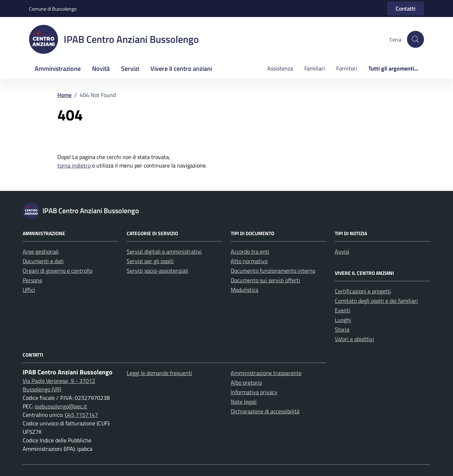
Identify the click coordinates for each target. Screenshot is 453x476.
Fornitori (347, 68)
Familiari (315, 68)
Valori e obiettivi (354, 339)
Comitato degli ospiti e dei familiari (376, 301)
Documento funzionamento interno (273, 271)
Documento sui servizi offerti (265, 280)
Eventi (343, 310)
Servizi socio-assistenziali (157, 271)
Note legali (244, 402)
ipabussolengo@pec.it (61, 406)
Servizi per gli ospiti (150, 261)
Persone (32, 280)
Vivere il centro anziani (181, 69)
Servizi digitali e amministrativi (164, 251)
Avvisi (342, 251)
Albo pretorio (246, 382)
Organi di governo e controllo (58, 271)
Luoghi (343, 320)
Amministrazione (58, 69)
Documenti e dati (43, 261)
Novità (101, 69)
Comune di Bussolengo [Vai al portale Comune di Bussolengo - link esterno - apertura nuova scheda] (53, 9)
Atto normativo (249, 261)
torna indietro (74, 165)
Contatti (406, 8)
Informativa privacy (254, 392)
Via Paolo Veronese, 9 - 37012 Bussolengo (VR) (59, 385)
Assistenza (280, 68)
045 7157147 (81, 415)
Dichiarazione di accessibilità (265, 411)
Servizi (130, 69)
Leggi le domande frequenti (159, 373)
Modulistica (245, 290)
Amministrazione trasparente (266, 373)
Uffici (29, 290)
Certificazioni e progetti (363, 291)
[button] (415, 39)
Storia (342, 329)
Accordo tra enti (250, 251)
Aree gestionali (41, 251)
